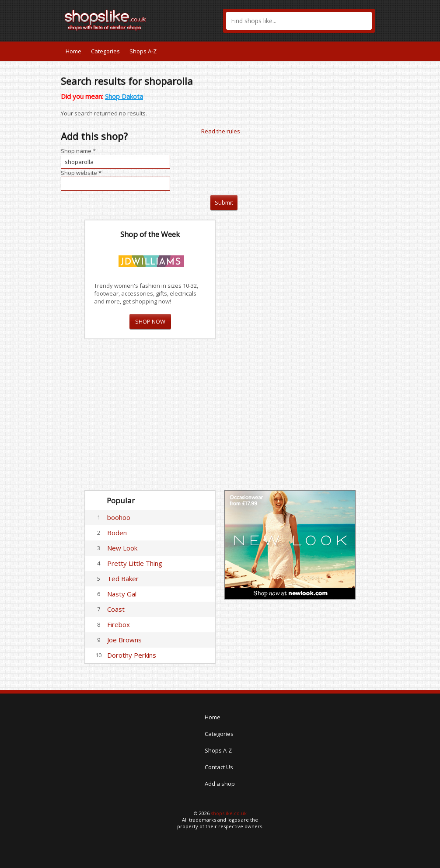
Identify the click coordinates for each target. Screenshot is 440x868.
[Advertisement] (290, 351)
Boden (117, 533)
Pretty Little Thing (135, 563)
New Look (122, 548)
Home (73, 51)
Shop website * (81, 173)
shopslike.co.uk (229, 813)
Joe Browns (124, 640)
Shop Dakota (124, 96)
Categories (105, 51)
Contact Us (219, 767)
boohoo (119, 517)
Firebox (119, 624)
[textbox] (299, 21)
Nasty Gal (122, 594)
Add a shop (220, 784)
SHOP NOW (150, 321)
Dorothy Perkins (132, 655)
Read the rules (221, 131)
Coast (116, 609)
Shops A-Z (143, 51)
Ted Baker (123, 579)
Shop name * (78, 151)
